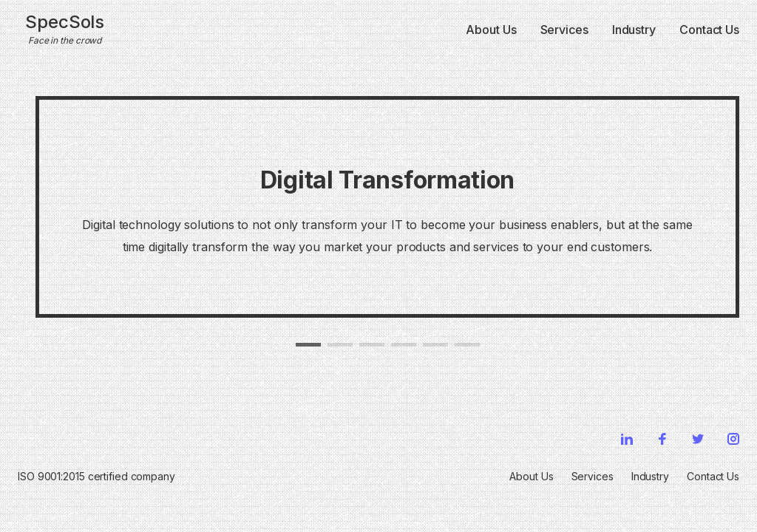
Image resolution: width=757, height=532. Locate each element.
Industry (634, 30)
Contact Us (709, 30)
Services (564, 30)
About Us (491, 30)
